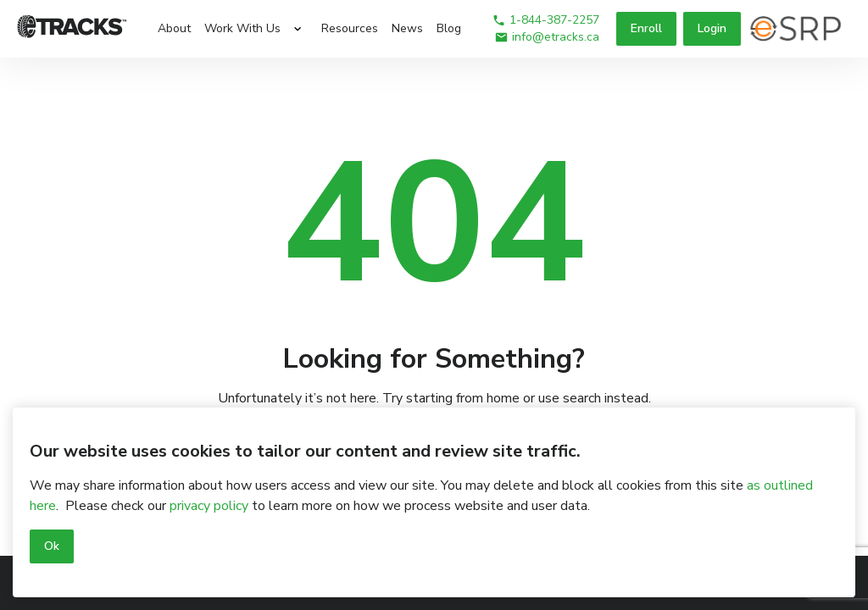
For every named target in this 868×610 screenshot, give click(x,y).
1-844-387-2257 (545, 20)
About (174, 28)
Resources (350, 28)
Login (712, 28)
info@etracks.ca (547, 37)
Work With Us (242, 28)
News (407, 28)
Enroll (646, 28)
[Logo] (72, 29)
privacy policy (209, 506)
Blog (449, 28)
